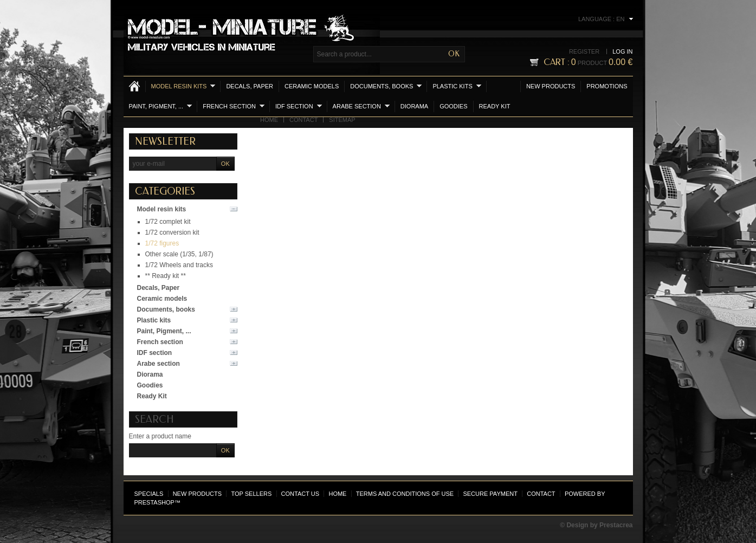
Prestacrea (616, 525)
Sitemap (342, 120)
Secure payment (490, 494)
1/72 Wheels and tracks (179, 265)
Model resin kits (183, 86)
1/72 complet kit (168, 222)
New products (551, 86)
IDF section (299, 106)
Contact (303, 120)
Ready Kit (495, 106)
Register (584, 51)
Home (269, 120)
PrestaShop (154, 502)
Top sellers (251, 494)
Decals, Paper (250, 86)
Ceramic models (312, 86)
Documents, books (386, 86)
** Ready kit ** (166, 276)
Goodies (453, 106)
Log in (622, 51)
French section (234, 106)
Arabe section (361, 106)
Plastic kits (457, 86)
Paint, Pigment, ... (161, 106)
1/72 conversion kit (172, 232)
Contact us (301, 494)
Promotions (607, 86)
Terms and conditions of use (405, 494)
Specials (149, 494)
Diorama (414, 106)
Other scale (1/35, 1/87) (179, 254)
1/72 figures (162, 243)
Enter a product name (160, 436)
